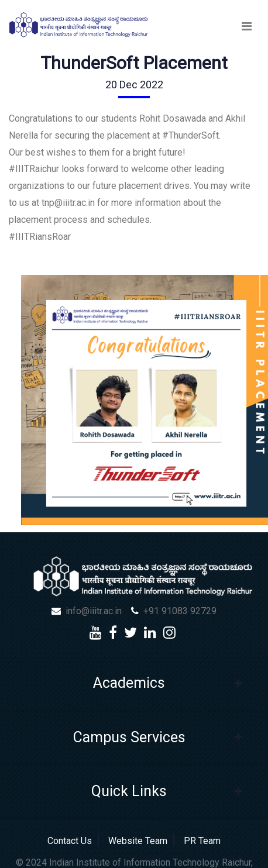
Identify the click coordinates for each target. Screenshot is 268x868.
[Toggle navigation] (247, 26)
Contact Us (72, 841)
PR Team (200, 841)
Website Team (138, 841)
